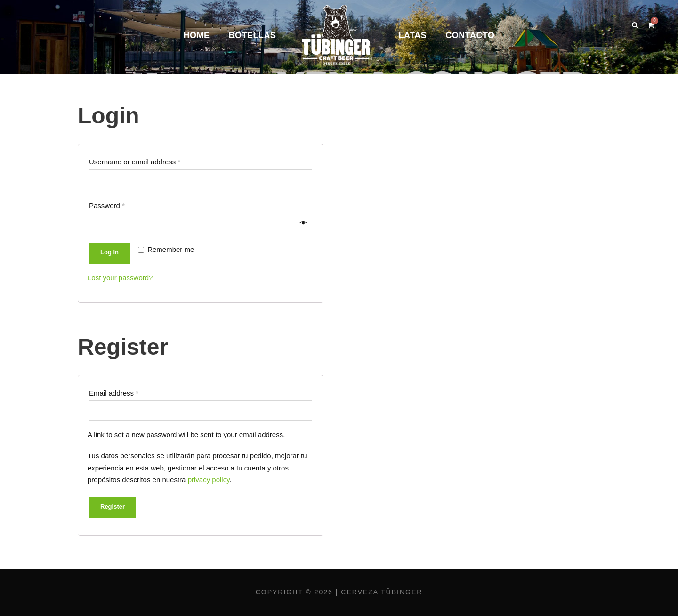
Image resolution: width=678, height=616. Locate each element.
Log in (109, 252)
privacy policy (209, 480)
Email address (114, 393)
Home (196, 35)
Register (113, 507)
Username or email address (135, 162)
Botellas (252, 35)
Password (107, 206)
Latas (412, 35)
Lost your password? (120, 278)
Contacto (470, 35)
